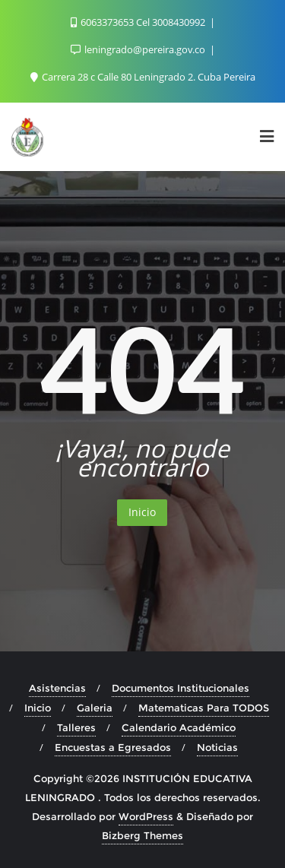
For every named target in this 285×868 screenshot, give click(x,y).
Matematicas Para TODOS (204, 708)
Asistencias (57, 688)
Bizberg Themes (142, 835)
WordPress (146, 816)
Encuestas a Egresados (113, 747)
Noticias (217, 747)
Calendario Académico (179, 727)
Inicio (142, 512)
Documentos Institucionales (180, 688)
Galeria (95, 708)
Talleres (76, 727)
